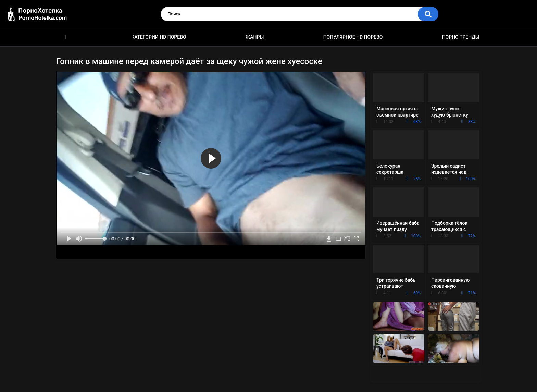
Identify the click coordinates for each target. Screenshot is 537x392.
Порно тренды (461, 37)
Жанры (255, 37)
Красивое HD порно (65, 37)
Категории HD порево (159, 37)
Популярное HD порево (353, 37)
